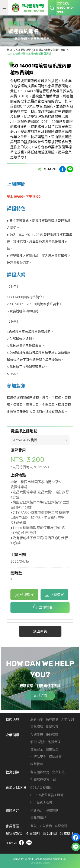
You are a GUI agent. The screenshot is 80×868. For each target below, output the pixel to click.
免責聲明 (33, 834)
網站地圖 (50, 834)
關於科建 (12, 811)
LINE (29, 843)
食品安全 (37, 749)
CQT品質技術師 (41, 788)
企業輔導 (12, 735)
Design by (36, 863)
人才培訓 (67, 719)
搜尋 (52, 8)
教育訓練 (12, 772)
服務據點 (52, 811)
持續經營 (55, 757)
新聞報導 (52, 727)
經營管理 (37, 764)
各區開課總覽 (40, 772)
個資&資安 (38, 742)
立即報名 (46, 607)
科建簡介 (37, 811)
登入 (33, 826)
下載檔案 (54, 595)
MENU (4, 8)
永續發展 (37, 735)
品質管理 (54, 742)
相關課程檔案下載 (43, 780)
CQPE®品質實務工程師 (47, 795)
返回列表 (40, 631)
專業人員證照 (16, 788)
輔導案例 (52, 719)
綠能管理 (52, 735)
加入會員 (46, 826)
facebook (21, 843)
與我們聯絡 (38, 818)
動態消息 (12, 719)
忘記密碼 (61, 826)
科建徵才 (67, 834)
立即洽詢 (40, 696)
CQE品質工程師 (41, 802)
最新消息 (37, 719)
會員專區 (12, 826)
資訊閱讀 (37, 727)
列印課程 (24, 595)
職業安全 (52, 749)
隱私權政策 (14, 834)
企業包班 (58, 772)
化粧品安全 (38, 757)
